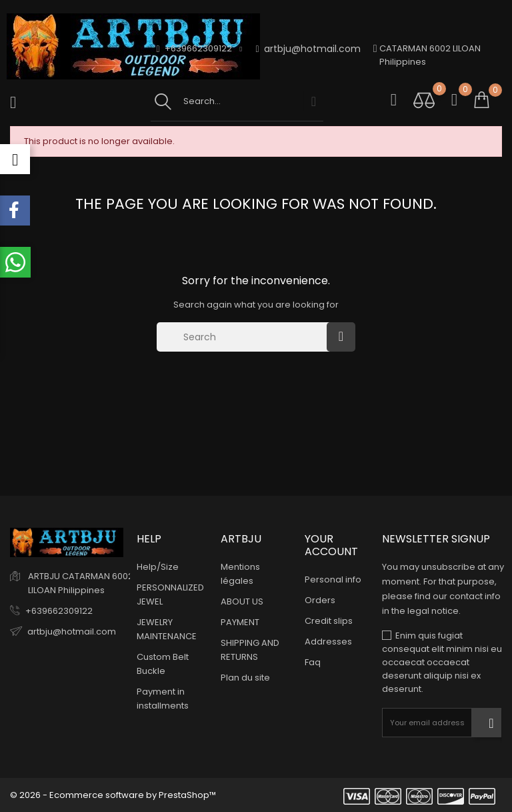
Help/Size (158, 567)
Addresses (328, 642)
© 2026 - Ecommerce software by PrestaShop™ (113, 795)
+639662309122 (59, 611)
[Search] (245, 337)
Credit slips (329, 621)
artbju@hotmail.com (308, 49)
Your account (331, 545)
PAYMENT (240, 622)
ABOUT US (242, 601)
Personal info (333, 579)
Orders (320, 600)
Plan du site (245, 678)
